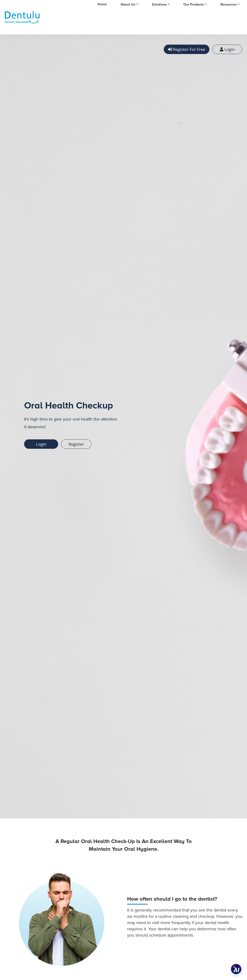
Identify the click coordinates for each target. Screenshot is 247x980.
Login (227, 49)
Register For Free (187, 49)
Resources (229, 4)
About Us (128, 4)
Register (76, 444)
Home (102, 4)
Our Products (194, 4)
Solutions (159, 4)
